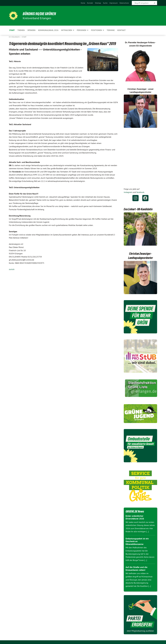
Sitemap (98, 3)
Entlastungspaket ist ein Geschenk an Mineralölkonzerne (137, 541)
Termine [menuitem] (111, 30)
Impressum (114, 3)
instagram (128, 192)
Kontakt (90, 3)
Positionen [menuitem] (96, 30)
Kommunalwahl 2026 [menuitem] (48, 30)
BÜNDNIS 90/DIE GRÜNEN (39, 14)
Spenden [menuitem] (31, 30)
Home (83, 3)
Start (24, 37)
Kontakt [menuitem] (121, 30)
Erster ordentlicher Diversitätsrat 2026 (135, 517)
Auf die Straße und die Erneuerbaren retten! (136, 569)
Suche (105, 3)
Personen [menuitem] (82, 30)
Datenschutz (124, 3)
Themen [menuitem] (21, 30)
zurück (12, 269)
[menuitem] (83, 3)
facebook (140, 192)
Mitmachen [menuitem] (67, 30)
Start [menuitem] (12, 30)
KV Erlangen (14, 37)
